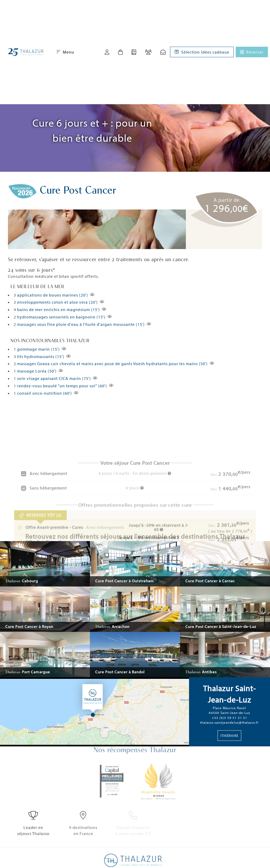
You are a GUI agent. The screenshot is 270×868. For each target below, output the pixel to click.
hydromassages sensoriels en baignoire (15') (61, 317)
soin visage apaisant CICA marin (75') (54, 378)
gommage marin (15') (38, 349)
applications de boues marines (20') (53, 295)
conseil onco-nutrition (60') (45, 393)
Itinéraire (229, 736)
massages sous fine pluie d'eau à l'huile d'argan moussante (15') (81, 324)
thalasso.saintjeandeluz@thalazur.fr (229, 722)
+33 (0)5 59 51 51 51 (230, 718)
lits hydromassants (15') (41, 356)
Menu (65, 52)
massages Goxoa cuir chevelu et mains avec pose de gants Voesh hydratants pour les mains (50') (112, 364)
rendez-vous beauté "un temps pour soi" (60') (62, 386)
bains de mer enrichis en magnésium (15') (59, 309)
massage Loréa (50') (37, 371)
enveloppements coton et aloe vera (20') (57, 302)
